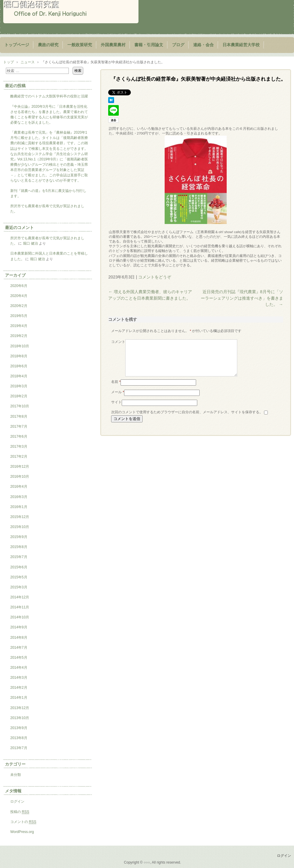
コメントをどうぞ (155, 277)
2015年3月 (19, 587)
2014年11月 (20, 607)
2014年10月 (20, 617)
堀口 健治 (30, 243)
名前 (116, 389)
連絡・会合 (203, 45)
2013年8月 (19, 738)
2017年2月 (19, 457)
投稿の (20, 812)
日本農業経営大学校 (241, 45)
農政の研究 (48, 45)
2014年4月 (19, 668)
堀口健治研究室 (71, 12)
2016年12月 (20, 467)
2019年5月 (19, 316)
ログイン (17, 801)
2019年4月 (19, 326)
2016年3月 (19, 497)
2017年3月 (19, 447)
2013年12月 (20, 708)
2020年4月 (19, 296)
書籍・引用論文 (149, 45)
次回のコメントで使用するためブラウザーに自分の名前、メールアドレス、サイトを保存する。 (187, 419)
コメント (118, 342)
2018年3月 (19, 386)
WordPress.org (22, 832)
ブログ (178, 45)
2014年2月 (19, 688)
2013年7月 (19, 748)
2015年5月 (19, 577)
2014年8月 (19, 638)
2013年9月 (19, 728)
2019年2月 (19, 336)
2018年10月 (20, 346)
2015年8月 (19, 547)
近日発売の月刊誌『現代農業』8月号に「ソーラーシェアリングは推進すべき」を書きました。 (242, 298)
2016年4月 (19, 487)
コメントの (23, 822)
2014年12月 (20, 597)
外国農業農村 (113, 45)
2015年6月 (19, 567)
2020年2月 (19, 306)
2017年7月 (19, 426)
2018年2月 (19, 396)
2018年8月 (19, 356)
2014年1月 (19, 698)
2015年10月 (20, 527)
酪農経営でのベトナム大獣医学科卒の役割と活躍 (49, 96)
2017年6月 (19, 437)
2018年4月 (19, 376)
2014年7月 (19, 648)
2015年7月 (19, 557)
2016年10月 (20, 477)
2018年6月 (19, 366)
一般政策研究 (80, 45)
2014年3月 (19, 678)
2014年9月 (19, 627)
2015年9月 (19, 537)
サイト (116, 409)
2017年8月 (19, 416)
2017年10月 (20, 406)
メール (118, 399)
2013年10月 (20, 718)
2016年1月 (19, 507)
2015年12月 (20, 517)
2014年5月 (19, 658)
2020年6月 (19, 286)
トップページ (17, 45)
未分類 (16, 775)
